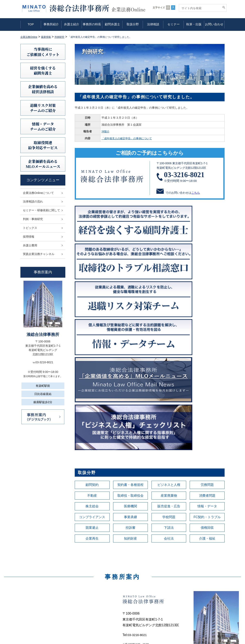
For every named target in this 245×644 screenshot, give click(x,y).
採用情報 (29, 237)
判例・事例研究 (33, 219)
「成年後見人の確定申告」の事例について (127, 138)
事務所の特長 (92, 24)
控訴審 (130, 364)
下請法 (169, 364)
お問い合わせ (214, 24)
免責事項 (191, 589)
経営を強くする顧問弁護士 (43, 70)
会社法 (169, 376)
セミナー (174, 24)
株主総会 (92, 341)
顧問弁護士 (112, 24)
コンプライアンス (92, 353)
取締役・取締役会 (130, 330)
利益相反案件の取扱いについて (205, 601)
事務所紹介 (51, 24)
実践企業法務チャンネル (39, 254)
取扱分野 (133, 24)
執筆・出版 (194, 24)
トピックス (30, 228)
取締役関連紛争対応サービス (43, 145)
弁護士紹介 (72, 24)
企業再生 (92, 376)
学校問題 (169, 353)
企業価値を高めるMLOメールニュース (43, 164)
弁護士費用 (30, 245)
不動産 (92, 330)
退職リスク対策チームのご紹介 (43, 108)
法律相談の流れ (33, 201)
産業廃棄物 (169, 330)
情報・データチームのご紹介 (43, 126)
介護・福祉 (207, 376)
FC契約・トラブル (207, 353)
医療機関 (130, 341)
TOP (31, 24)
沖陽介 (104, 131)
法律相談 (153, 24)
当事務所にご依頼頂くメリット (43, 52)
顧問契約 (92, 318)
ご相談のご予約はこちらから (150, 153)
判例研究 (137, 601)
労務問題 (207, 318)
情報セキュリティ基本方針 (202, 595)
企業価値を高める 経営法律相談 (43, 89)
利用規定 (191, 584)
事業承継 (130, 353)
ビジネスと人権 (169, 318)
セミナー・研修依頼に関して (41, 210)
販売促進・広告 (169, 341)
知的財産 (130, 376)
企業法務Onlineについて (38, 193)
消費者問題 (207, 330)
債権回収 (207, 364)
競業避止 (92, 364)
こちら (196, 193)
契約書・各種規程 (130, 318)
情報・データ (207, 341)
